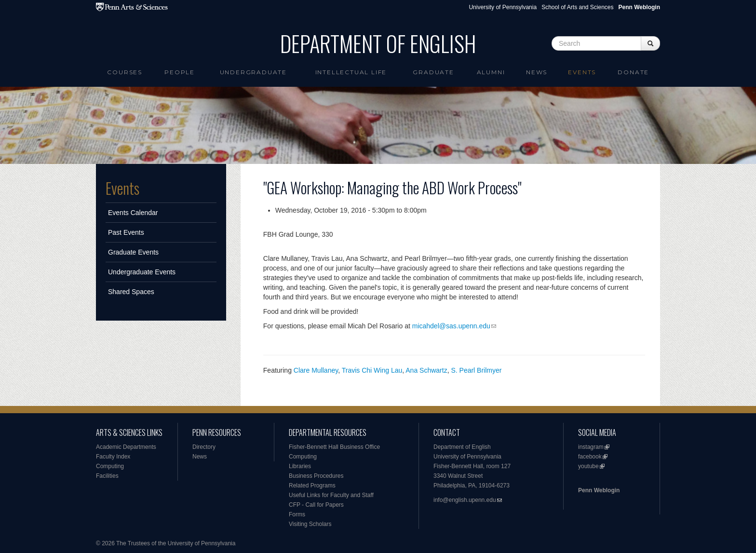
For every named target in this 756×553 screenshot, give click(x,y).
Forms (297, 514)
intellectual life (351, 72)
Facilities (107, 476)
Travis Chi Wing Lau (372, 370)
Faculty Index (113, 457)
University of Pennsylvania (503, 7)
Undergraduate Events (142, 272)
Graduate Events (133, 252)
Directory (204, 447)
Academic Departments (126, 447)
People (180, 72)
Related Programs (312, 486)
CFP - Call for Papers (316, 505)
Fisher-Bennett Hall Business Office (334, 447)
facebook (590, 457)
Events (582, 72)
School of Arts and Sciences (577, 7)
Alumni (491, 72)
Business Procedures (316, 476)
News (537, 72)
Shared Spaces (131, 292)
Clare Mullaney (316, 370)
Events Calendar (133, 213)
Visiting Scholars (310, 524)
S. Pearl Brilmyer (476, 370)
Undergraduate (253, 72)
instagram (591, 447)
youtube (588, 466)
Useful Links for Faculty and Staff (331, 495)
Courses (125, 72)
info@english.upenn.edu (465, 500)
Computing (110, 466)
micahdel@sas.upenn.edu (451, 326)
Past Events (126, 232)
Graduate (433, 72)
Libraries (300, 466)
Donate (633, 72)
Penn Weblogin (599, 490)
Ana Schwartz (426, 370)
